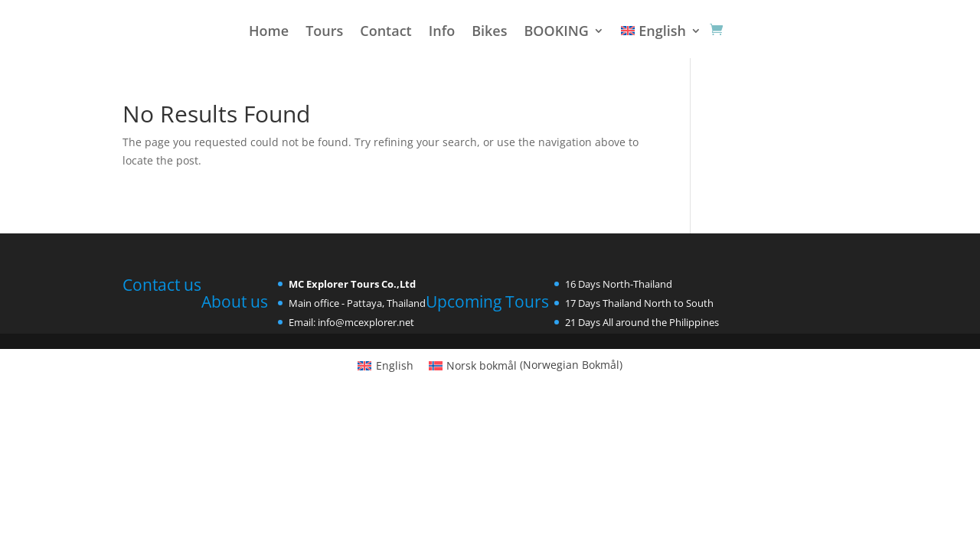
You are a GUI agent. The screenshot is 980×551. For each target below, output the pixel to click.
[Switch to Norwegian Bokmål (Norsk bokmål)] (526, 365)
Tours (324, 33)
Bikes (489, 33)
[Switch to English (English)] (385, 365)
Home (269, 33)
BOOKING (556, 33)
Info (442, 33)
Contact (385, 33)
